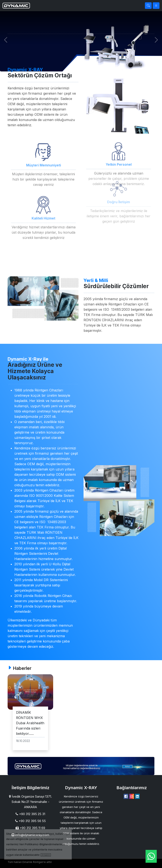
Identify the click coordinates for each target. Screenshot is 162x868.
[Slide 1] (77, 66)
